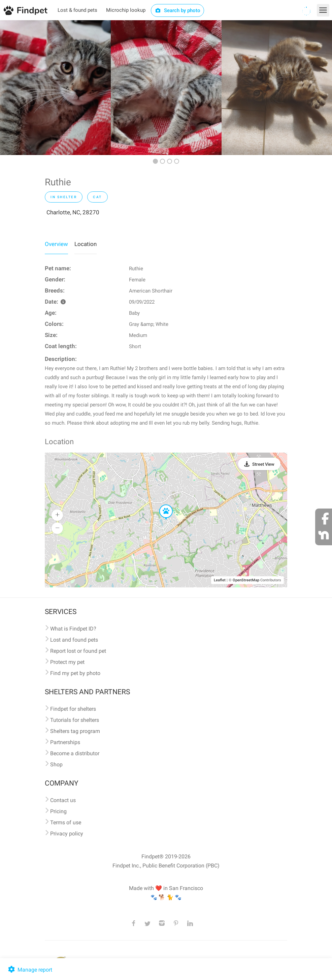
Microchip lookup (126, 10)
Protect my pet (67, 662)
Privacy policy (67, 834)
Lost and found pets (74, 640)
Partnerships (65, 742)
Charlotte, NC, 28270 (73, 212)
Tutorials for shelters (75, 720)
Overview (56, 244)
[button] (161, 505)
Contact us (63, 800)
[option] (55, 88)
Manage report (29, 970)
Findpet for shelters (73, 709)
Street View (263, 464)
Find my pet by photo (75, 673)
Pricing (58, 811)
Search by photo (178, 10)
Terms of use (66, 822)
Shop (56, 764)
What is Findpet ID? (73, 629)
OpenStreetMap (246, 580)
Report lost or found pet (78, 651)
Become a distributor (75, 753)
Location (86, 244)
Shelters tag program (75, 731)
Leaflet (220, 580)
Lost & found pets (77, 10)
